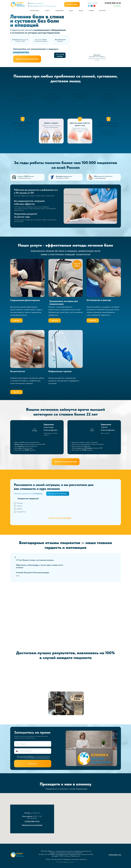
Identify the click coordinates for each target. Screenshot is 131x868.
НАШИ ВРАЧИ (60, 11)
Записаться (33, 764)
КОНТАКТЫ (102, 11)
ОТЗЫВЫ (91, 11)
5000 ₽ (77, 266)
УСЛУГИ (47, 11)
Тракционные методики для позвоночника (64, 303)
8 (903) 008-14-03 (113, 3)
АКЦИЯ (77, 264)
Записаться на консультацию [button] (32, 825)
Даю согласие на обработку (25, 756)
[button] (72, 4)
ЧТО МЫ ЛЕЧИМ (34, 11)
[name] (33, 744)
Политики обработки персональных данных (37, 758)
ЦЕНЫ (71, 11)
